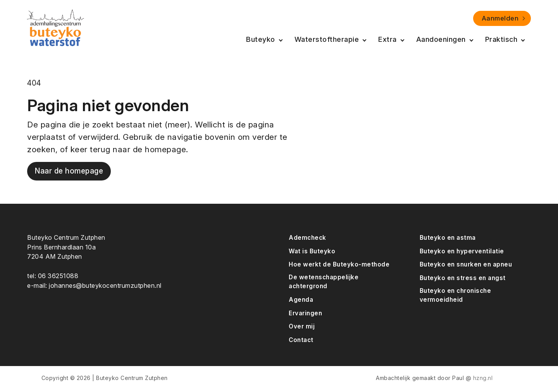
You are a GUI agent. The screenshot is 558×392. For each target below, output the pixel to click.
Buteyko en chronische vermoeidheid (456, 295)
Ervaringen (305, 313)
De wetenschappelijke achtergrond (324, 282)
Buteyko (261, 39)
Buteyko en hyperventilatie (462, 251)
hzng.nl (483, 378)
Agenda (301, 300)
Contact (301, 340)
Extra (387, 39)
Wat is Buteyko (312, 251)
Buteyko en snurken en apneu (466, 264)
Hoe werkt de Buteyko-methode (339, 264)
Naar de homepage (69, 171)
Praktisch (501, 39)
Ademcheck (307, 238)
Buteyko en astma (448, 238)
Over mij (302, 326)
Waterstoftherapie (327, 39)
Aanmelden (500, 18)
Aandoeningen (441, 39)
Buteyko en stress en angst (463, 278)
